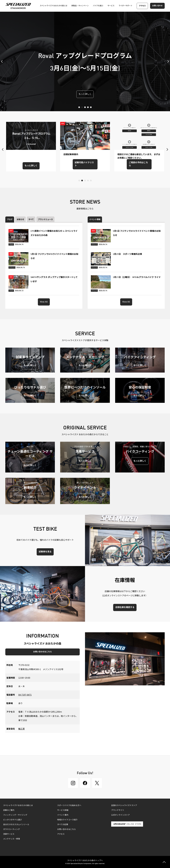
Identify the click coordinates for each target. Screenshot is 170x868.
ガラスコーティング (11, 829)
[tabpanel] (85, 61)
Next (167, 61)
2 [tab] (82, 107)
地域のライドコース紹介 (67, 820)
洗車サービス (9, 834)
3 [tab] (85, 107)
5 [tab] (91, 107)
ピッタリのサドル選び (12, 820)
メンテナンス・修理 (12, 839)
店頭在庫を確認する (125, 607)
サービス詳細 (63, 810)
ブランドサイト (118, 810)
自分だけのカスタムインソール (16, 825)
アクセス (142, 6)
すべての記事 (63, 825)
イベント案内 (63, 815)
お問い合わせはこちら (42, 652)
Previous (3, 61)
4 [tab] (88, 107)
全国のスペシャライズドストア (124, 805)
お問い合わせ (157, 6)
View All (44, 302)
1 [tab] (79, 107)
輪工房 (22, 729)
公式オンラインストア (120, 815)
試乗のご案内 (9, 810)
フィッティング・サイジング (15, 815)
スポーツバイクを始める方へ (69, 805)
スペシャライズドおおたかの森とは (18, 805)
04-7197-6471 (25, 695)
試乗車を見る (45, 552)
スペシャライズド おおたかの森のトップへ (85, 860)
